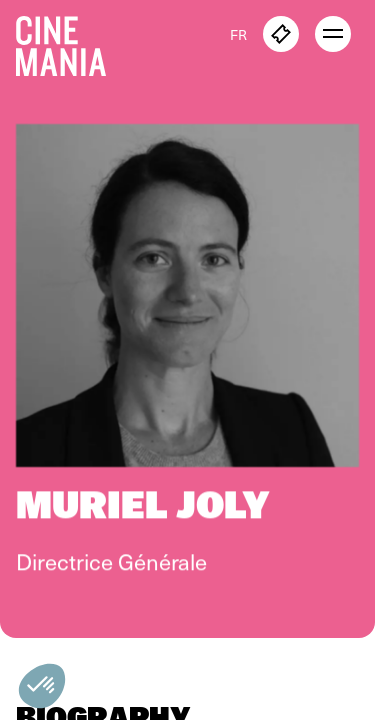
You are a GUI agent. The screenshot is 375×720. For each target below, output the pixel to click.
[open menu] (333, 34)
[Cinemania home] (69, 42)
